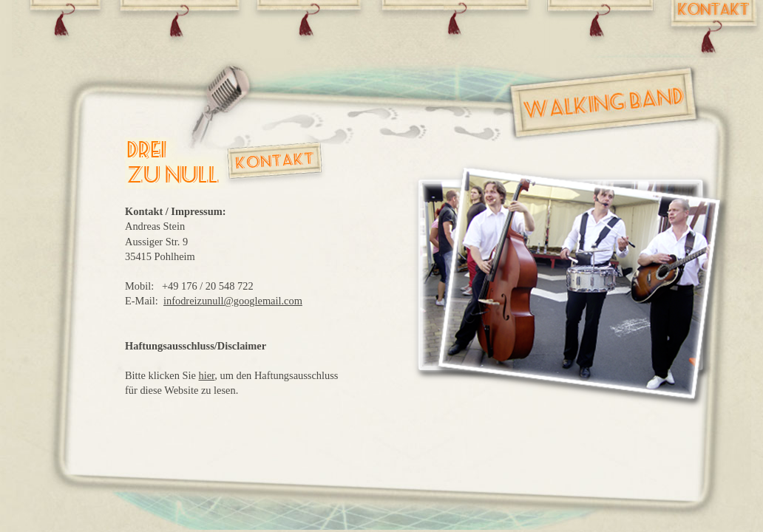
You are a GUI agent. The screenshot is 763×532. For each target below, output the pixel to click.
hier (207, 375)
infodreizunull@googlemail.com (233, 301)
